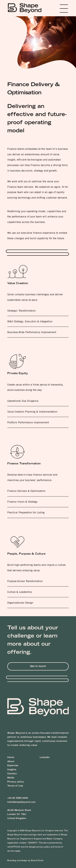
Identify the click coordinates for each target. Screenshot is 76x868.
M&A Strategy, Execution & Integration (30, 321)
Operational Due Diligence (23, 401)
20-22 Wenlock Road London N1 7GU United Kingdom (19, 815)
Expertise (13, 766)
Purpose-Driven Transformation (25, 581)
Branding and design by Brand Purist (25, 861)
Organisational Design (20, 603)
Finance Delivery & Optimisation (26, 491)
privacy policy (43, 847)
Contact (12, 774)
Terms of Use (15, 786)
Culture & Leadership (20, 592)
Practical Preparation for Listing (26, 512)
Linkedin (45, 758)
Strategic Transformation (21, 311)
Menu (58, 9)
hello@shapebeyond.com (21, 802)
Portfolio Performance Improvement (28, 422)
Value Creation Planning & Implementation (32, 412)
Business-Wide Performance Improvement (32, 332)
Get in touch (38, 666)
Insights (12, 770)
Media (11, 778)
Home (11, 758)
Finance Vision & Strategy (22, 502)
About (11, 762)
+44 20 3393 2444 (18, 798)
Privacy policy (16, 782)
